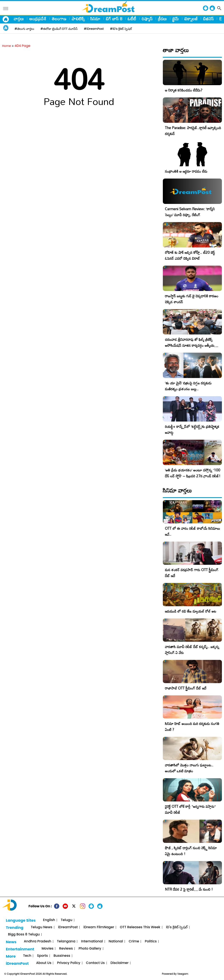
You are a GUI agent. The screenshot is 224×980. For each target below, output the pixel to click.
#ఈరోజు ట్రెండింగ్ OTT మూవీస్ (59, 29)
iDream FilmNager (99, 927)
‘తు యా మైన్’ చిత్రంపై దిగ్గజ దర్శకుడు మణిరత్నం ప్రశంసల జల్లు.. (188, 386)
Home (7, 46)
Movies (47, 949)
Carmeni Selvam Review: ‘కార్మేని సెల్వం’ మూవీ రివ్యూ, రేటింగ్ (190, 212)
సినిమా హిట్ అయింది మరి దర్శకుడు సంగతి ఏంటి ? (192, 727)
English (49, 920)
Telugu (67, 920)
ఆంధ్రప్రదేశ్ (38, 19)
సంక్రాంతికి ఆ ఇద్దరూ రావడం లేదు (186, 171)
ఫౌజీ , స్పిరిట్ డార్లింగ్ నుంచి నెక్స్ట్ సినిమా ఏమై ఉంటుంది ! (191, 851)
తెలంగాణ (59, 19)
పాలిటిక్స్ (78, 19)
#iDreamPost (94, 29)
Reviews (66, 949)
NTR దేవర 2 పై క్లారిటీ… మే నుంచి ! (189, 889)
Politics (151, 941)
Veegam (183, 974)
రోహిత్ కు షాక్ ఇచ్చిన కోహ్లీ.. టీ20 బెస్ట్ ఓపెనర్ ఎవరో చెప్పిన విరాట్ (190, 255)
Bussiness (62, 956)
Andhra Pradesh (38, 941)
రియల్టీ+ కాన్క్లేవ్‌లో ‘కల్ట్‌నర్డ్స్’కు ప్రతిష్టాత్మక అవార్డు (192, 429)
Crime (134, 941)
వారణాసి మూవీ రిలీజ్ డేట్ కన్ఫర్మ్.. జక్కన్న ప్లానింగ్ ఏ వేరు (192, 650)
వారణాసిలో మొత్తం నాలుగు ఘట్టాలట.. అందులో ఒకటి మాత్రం (189, 768)
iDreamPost (68, 927)
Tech (27, 956)
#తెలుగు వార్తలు (24, 29)
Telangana (66, 941)
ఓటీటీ (132, 19)
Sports (42, 956)
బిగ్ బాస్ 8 (114, 19)
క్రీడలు (162, 19)
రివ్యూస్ (147, 19)
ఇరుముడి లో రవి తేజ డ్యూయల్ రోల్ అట (191, 611)
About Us (44, 963)
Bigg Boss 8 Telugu (24, 934)
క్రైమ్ (176, 19)
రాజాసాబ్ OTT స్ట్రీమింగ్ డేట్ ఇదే (186, 688)
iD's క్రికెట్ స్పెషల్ (177, 927)
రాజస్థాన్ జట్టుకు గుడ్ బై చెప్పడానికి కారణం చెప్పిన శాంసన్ (192, 299)
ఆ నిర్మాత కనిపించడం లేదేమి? (184, 90)
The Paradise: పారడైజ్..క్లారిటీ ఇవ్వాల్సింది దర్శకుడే (193, 131)
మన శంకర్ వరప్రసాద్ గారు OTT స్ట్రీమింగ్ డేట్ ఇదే (192, 573)
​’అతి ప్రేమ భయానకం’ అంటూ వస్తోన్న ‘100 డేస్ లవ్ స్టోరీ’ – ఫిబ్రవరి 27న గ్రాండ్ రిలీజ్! (193, 473)
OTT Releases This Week (140, 927)
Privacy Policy (69, 963)
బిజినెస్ (208, 19)
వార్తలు (19, 19)
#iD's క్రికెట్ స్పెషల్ (121, 29)
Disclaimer (120, 963)
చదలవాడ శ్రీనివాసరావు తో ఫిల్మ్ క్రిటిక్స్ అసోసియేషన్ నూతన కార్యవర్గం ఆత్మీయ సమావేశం (190, 345)
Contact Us (95, 963)
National (116, 941)
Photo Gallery (90, 949)
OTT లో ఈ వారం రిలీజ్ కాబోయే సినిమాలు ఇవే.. (192, 531)
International (92, 941)
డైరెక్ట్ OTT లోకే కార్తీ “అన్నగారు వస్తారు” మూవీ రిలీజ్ (190, 809)
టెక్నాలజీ (191, 19)
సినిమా (95, 19)
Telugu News (42, 927)
